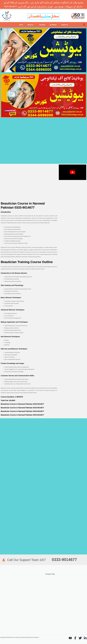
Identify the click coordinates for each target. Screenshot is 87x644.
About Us (31, 25)
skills (2, 257)
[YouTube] (70, 638)
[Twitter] (80, 638)
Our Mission (53, 25)
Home (21, 25)
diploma (26, 250)
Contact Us (64, 25)
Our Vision (42, 25)
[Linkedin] (85, 638)
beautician (14, 223)
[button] (34, 25)
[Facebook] (75, 638)
